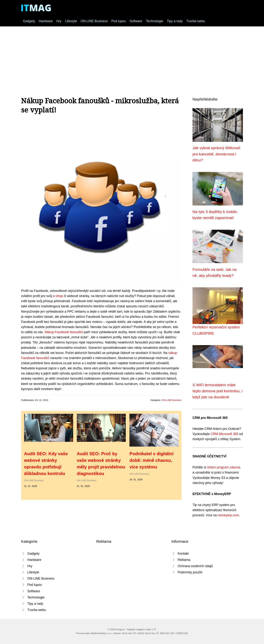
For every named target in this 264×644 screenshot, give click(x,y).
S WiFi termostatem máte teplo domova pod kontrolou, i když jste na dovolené (218, 391)
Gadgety (29, 21)
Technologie (155, 21)
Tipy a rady (175, 21)
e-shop (58, 296)
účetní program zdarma (224, 467)
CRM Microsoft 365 (224, 434)
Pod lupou (119, 21)
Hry (59, 21)
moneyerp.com (228, 515)
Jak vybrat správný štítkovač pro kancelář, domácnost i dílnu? (216, 154)
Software (136, 21)
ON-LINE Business (94, 21)
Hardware (46, 21)
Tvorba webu (196, 21)
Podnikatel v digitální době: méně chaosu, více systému (151, 460)
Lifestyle (71, 21)
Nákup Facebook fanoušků (64, 332)
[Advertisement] (132, 54)
